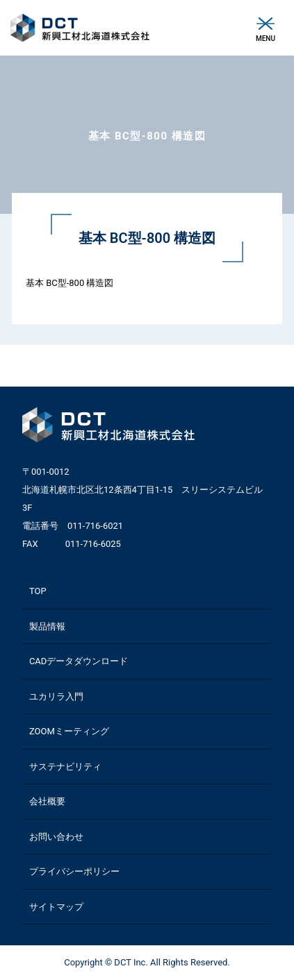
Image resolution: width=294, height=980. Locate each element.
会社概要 (47, 801)
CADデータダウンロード (79, 661)
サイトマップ (56, 907)
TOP (38, 591)
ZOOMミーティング (69, 731)
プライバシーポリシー (74, 871)
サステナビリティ (65, 767)
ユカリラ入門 (56, 696)
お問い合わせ (56, 837)
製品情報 (47, 626)
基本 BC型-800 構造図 (70, 283)
